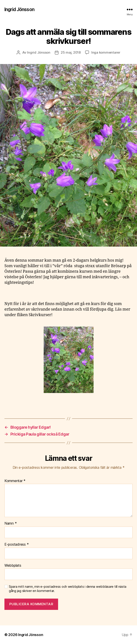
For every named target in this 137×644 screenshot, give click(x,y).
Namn (11, 523)
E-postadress (17, 545)
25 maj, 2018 (71, 52)
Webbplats (13, 566)
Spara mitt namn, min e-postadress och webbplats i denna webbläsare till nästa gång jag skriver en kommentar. (68, 589)
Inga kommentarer (106, 52)
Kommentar (15, 481)
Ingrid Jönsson (19, 9)
